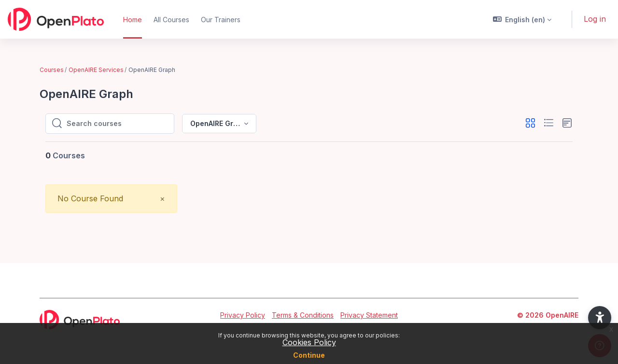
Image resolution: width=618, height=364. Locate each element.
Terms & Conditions (303, 315)
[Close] (162, 199)
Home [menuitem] (133, 20)
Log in (595, 19)
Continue (309, 355)
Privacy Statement (369, 315)
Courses (52, 70)
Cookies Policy (309, 342)
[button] (522, 19)
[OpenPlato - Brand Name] (56, 19)
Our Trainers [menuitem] (221, 20)
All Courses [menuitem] (171, 20)
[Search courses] (117, 124)
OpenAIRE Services (96, 70)
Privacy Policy (243, 315)
